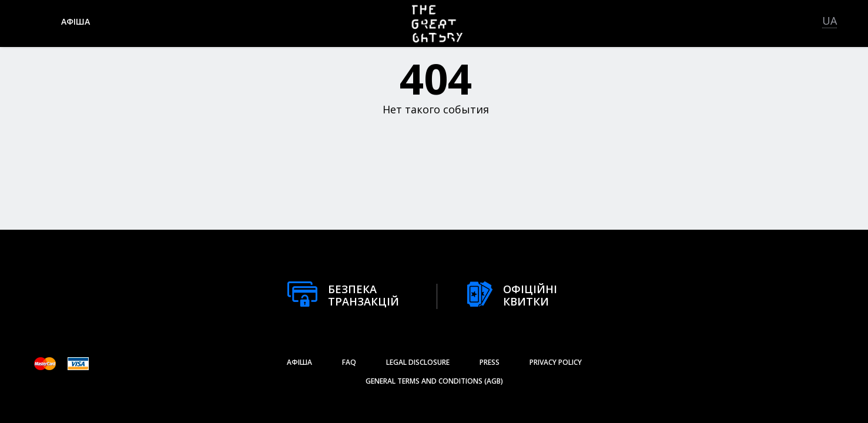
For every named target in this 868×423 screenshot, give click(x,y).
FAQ (349, 362)
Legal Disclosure (418, 362)
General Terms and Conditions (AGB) (434, 381)
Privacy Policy (556, 362)
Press (490, 362)
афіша (76, 21)
